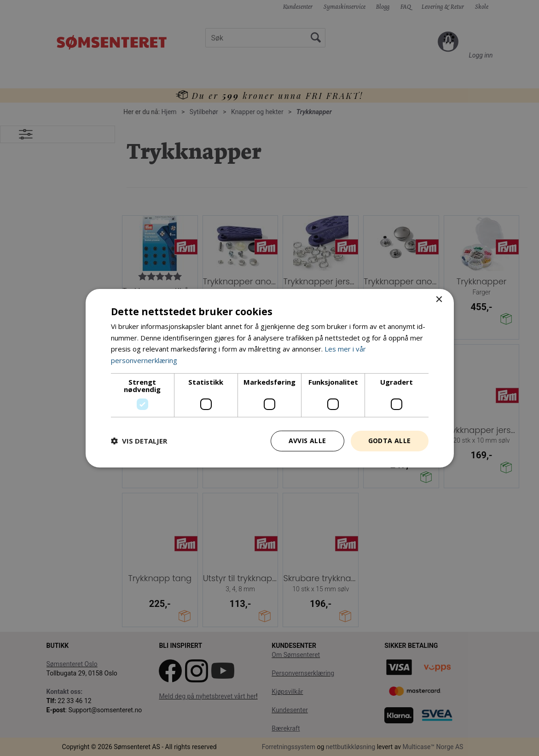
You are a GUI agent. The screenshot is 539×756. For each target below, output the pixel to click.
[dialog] (269, 378)
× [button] (439, 299)
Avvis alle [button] (307, 441)
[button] (139, 441)
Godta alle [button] (390, 441)
